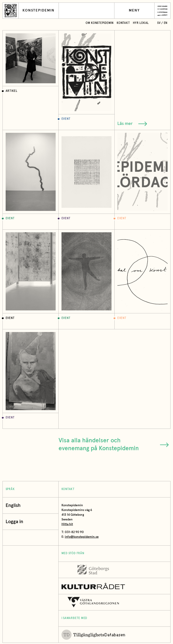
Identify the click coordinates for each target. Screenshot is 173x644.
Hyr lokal (141, 23)
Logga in (16, 522)
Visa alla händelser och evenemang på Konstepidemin (114, 445)
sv (159, 23)
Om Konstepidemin (100, 23)
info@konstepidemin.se (82, 537)
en (166, 23)
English (13, 505)
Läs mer (132, 124)
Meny (134, 10)
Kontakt (123, 23)
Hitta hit (67, 524)
